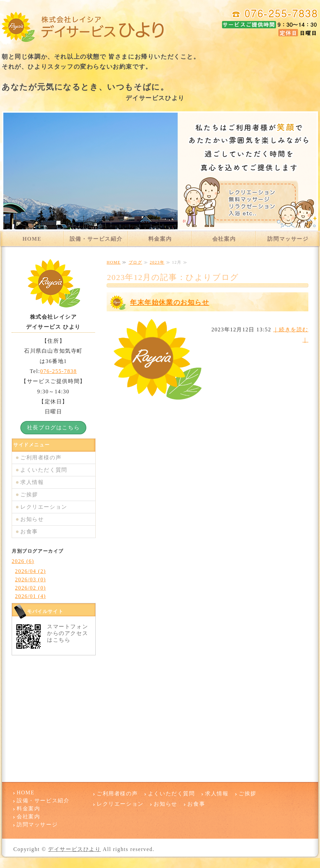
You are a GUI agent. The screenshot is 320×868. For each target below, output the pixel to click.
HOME (32, 239)
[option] (160, 171)
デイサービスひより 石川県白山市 (83, 27)
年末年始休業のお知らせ (170, 302)
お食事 (29, 531)
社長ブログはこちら (53, 427)
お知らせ (32, 519)
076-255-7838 (59, 371)
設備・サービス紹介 (96, 239)
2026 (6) (23, 561)
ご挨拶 (29, 494)
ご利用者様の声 (41, 457)
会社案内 (224, 239)
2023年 (157, 262)
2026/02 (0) (30, 588)
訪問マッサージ (288, 239)
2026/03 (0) (30, 579)
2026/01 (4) (30, 596)
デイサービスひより (74, 849)
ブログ (135, 262)
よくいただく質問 (44, 470)
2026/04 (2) (30, 571)
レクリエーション (44, 507)
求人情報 (32, 482)
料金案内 (160, 239)
